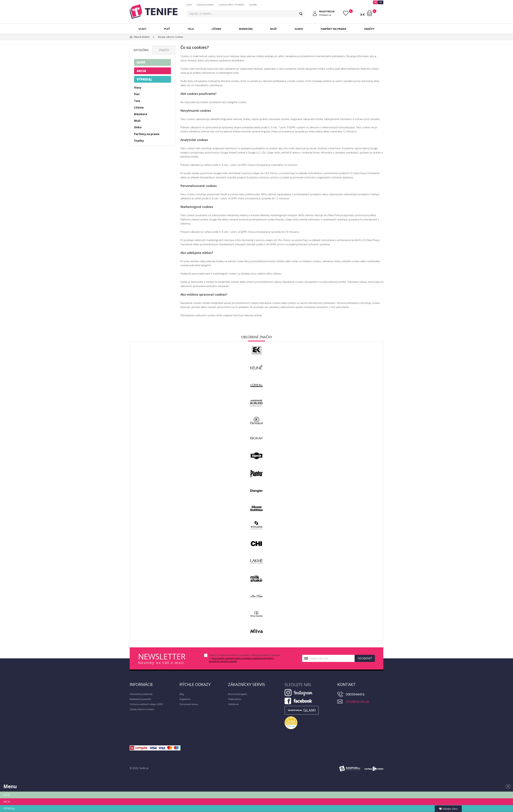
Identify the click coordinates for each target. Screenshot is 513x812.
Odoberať (365, 658)
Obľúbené (233, 704)
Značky (369, 29)
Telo (191, 29)
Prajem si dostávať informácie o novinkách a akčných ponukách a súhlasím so (244, 658)
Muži (273, 29)
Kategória (141, 50)
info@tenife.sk (357, 702)
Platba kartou (235, 699)
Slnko (299, 29)
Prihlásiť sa (325, 15)
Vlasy (142, 29)
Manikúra (246, 29)
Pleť (167, 29)
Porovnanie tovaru (189, 704)
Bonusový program (237, 694)
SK (376, 2)
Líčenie (216, 29)
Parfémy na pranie (334, 29)
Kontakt (253, 5)
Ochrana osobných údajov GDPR (146, 704)
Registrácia (185, 699)
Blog (182, 694)
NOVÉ (141, 62)
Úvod (189, 5)
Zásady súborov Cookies (142, 709)
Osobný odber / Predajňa (231, 5)
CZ (381, 2)
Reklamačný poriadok (140, 699)
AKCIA (141, 71)
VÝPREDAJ (144, 79)
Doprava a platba (205, 5)
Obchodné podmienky (141, 694)
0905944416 (355, 694)
